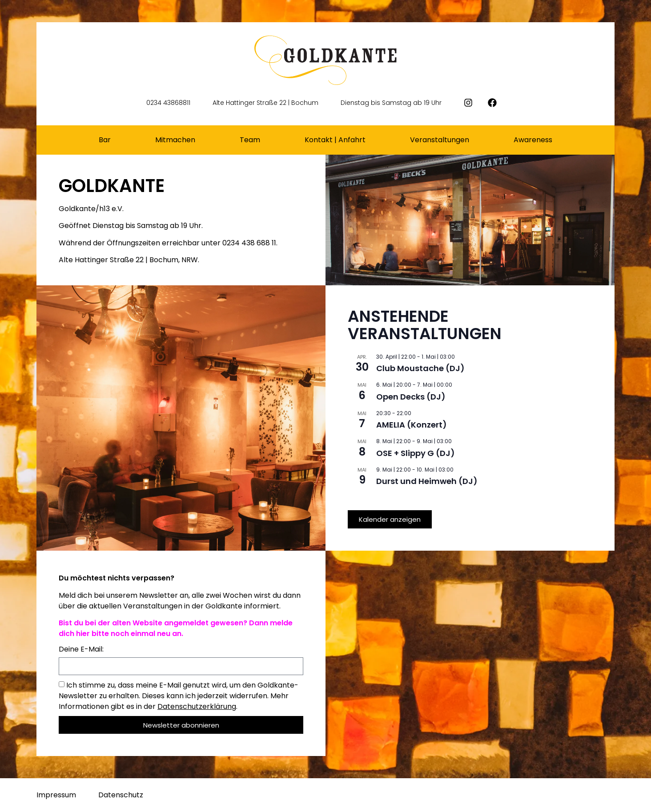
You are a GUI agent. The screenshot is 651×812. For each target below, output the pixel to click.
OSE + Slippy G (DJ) (416, 453)
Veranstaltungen (440, 140)
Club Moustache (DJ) (420, 368)
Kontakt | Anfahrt (335, 140)
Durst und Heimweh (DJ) (427, 481)
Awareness (533, 140)
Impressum (56, 795)
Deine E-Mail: (81, 650)
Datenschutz (121, 795)
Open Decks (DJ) (411, 397)
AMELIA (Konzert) (412, 425)
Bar (105, 140)
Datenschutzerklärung (197, 706)
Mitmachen (175, 140)
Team (250, 140)
